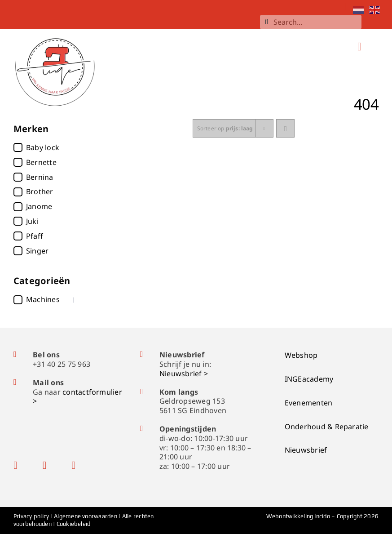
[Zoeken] (267, 22)
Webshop (301, 355)
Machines (43, 300)
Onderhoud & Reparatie (327, 427)
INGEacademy (309, 379)
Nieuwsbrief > (184, 374)
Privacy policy (32, 516)
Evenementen (309, 403)
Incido (322, 516)
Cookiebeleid (74, 524)
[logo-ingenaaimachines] (56, 30)
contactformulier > (77, 397)
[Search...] (311, 22)
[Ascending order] (285, 128)
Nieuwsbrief (306, 450)
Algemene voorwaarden (86, 516)
